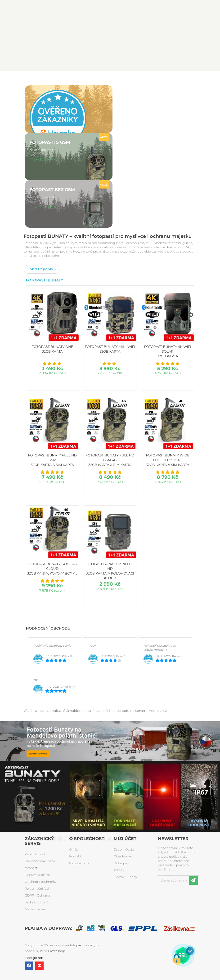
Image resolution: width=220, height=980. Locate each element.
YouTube (39, 966)
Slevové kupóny (126, 877)
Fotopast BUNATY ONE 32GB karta (52, 349)
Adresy (119, 870)
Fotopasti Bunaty (45, 280)
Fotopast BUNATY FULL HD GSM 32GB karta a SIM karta (52, 460)
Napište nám (79, 863)
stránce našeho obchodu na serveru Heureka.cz (128, 711)
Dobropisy (121, 863)
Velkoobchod (35, 854)
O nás (74, 850)
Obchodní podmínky (41, 882)
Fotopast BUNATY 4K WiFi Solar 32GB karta (168, 351)
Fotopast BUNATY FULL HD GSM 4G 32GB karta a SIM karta (110, 460)
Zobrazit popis (40, 269)
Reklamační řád (37, 889)
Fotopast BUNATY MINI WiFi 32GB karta (110, 349)
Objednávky (123, 856)
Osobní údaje (124, 850)
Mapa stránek (35, 909)
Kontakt (75, 856)
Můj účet (125, 839)
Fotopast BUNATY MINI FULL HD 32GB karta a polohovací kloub (110, 571)
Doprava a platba (38, 875)
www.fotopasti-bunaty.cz (80, 945)
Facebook (29, 966)
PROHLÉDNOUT (41, 160)
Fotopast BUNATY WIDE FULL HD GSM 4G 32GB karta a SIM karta (168, 460)
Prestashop (56, 951)
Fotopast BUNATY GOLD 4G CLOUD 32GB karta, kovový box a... (52, 569)
